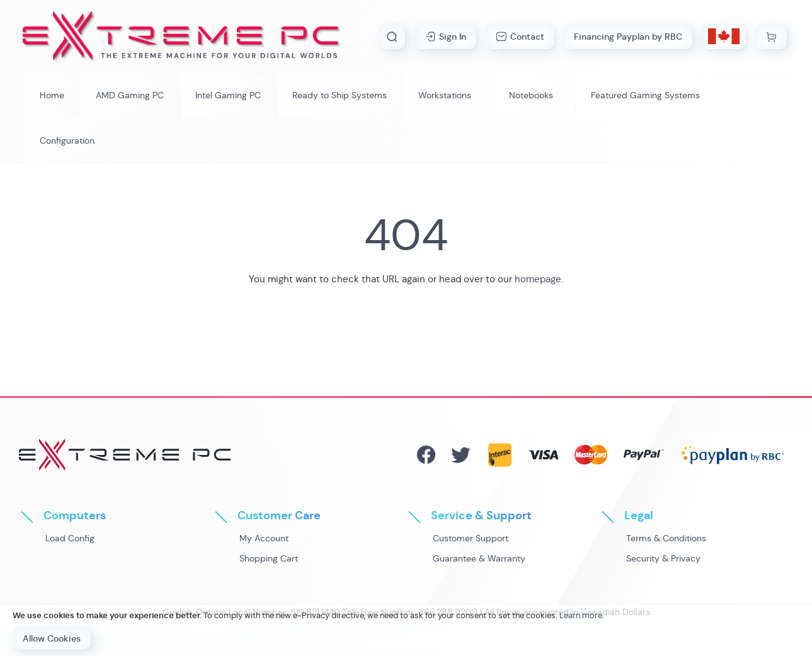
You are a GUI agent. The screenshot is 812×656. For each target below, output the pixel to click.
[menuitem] (130, 95)
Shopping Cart (269, 558)
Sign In (453, 37)
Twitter (461, 455)
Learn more (581, 615)
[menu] (406, 118)
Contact (527, 37)
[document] (406, 630)
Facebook (426, 455)
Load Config (70, 538)
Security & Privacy (663, 558)
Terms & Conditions (666, 538)
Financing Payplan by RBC (628, 37)
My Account (264, 538)
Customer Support (471, 538)
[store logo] (181, 36)
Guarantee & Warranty (479, 558)
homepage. (539, 279)
